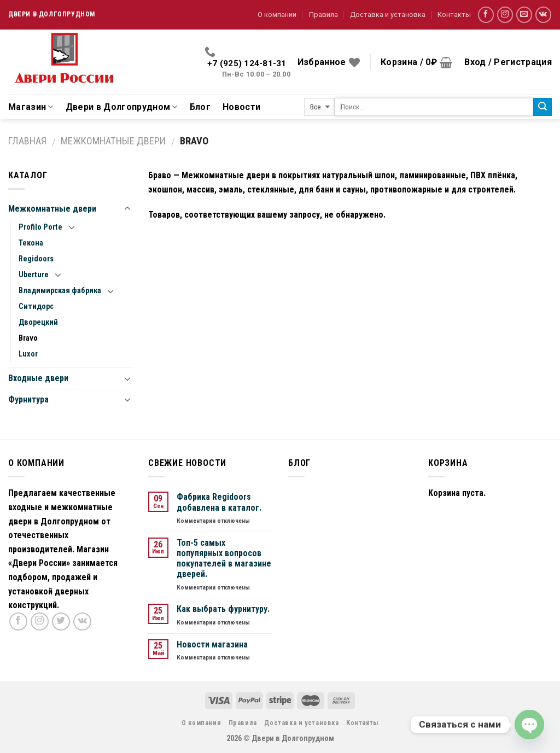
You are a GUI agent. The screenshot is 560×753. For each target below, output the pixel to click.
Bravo (28, 338)
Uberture (34, 275)
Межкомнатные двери (113, 141)
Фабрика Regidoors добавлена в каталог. (219, 502)
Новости (241, 107)
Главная (27, 141)
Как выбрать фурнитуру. (223, 609)
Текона (31, 243)
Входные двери (38, 378)
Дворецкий (38, 322)
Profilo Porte (40, 227)
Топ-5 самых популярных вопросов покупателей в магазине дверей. (224, 559)
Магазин (31, 107)
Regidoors (36, 259)
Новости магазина (212, 644)
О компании (277, 14)
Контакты (454, 14)
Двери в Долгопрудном (122, 107)
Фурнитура (28, 399)
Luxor (28, 354)
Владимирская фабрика (60, 291)
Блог (200, 107)
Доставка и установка (388, 14)
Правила (323, 14)
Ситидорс (36, 307)
